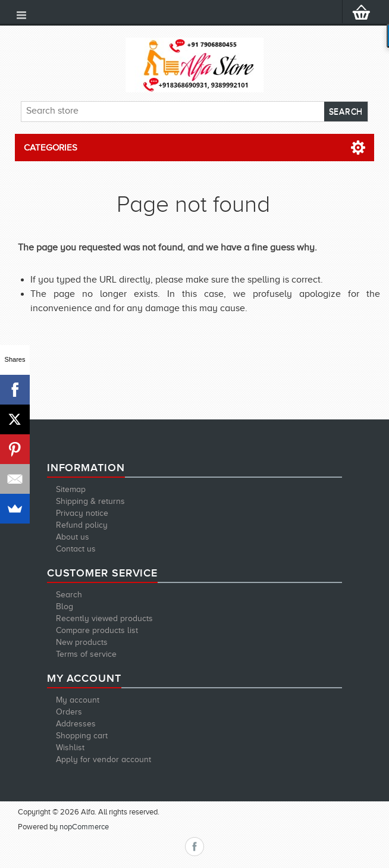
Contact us (76, 549)
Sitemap (71, 489)
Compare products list (97, 630)
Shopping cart (82, 736)
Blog (65, 607)
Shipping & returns (90, 501)
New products (82, 642)
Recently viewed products (104, 618)
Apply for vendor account (103, 759)
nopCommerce (84, 827)
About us (73, 537)
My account (78, 700)
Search (69, 595)
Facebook (194, 847)
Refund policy (82, 525)
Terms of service (86, 654)
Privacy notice (82, 513)
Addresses (76, 724)
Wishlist (70, 748)
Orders (69, 712)
